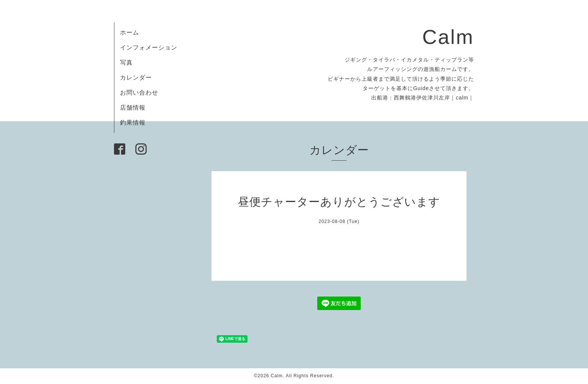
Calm (448, 37)
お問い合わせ (139, 93)
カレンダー (136, 78)
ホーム (130, 32)
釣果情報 (133, 123)
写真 (126, 62)
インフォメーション (149, 47)
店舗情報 (133, 108)
